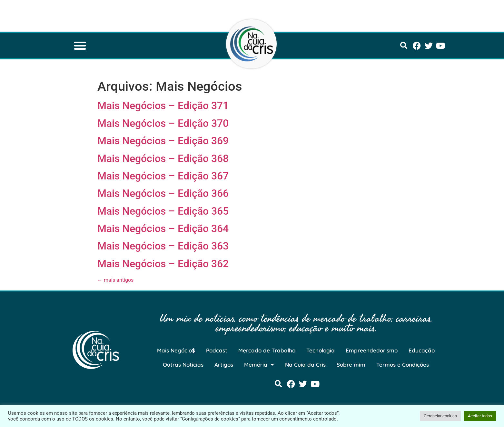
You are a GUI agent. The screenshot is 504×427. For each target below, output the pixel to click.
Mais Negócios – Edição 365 (163, 211)
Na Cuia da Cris (305, 365)
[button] (80, 46)
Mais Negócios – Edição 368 (163, 158)
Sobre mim (351, 365)
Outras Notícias (183, 365)
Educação (422, 350)
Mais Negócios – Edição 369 (163, 141)
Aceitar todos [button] (480, 416)
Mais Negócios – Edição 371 (163, 106)
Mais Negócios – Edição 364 (163, 229)
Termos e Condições (403, 365)
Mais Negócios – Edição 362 (163, 264)
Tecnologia (321, 350)
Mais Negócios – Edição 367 (163, 176)
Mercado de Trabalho (267, 350)
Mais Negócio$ (176, 350)
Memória (259, 365)
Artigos (224, 365)
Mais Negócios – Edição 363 (163, 246)
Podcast (217, 350)
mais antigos (115, 280)
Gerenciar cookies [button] (440, 416)
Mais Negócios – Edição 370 (163, 123)
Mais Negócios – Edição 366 (163, 193)
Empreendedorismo (372, 350)
